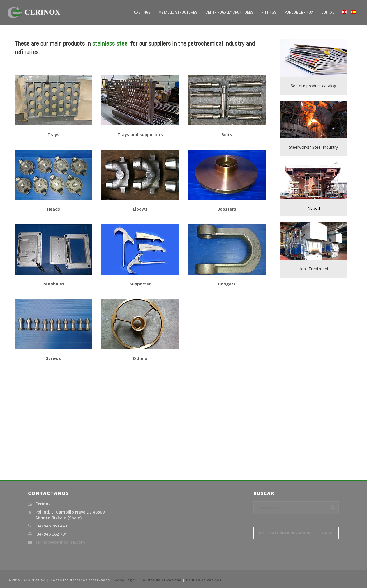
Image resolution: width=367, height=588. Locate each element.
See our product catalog (313, 86)
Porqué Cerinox (299, 12)
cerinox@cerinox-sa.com (60, 542)
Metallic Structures (178, 12)
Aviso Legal (125, 580)
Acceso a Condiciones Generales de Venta (295, 533)
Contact (329, 12)
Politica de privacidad (161, 580)
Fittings (269, 12)
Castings (142, 12)
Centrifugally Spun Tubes (230, 12)
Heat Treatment (313, 269)
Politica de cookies (204, 580)
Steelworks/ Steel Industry (313, 147)
